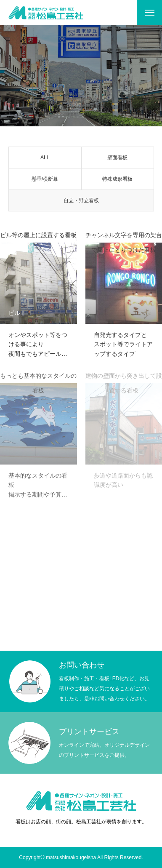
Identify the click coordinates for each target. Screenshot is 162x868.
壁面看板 (117, 159)
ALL (45, 159)
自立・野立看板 (81, 202)
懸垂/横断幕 (45, 180)
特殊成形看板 (117, 180)
